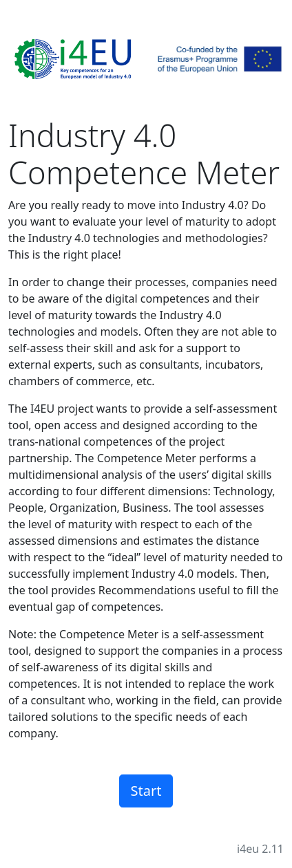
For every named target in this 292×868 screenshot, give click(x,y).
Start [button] (146, 791)
